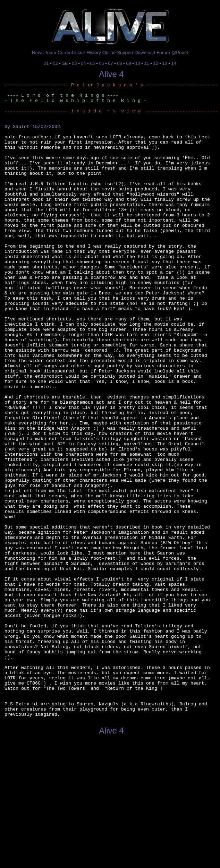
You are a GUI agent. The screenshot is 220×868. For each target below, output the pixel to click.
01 (46, 63)
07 (110, 63)
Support (125, 53)
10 (137, 63)
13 (164, 63)
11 (146, 63)
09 (128, 63)
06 (101, 63)
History (94, 53)
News (38, 53)
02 (55, 63)
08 (119, 63)
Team (50, 53)
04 (83, 63)
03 (74, 63)
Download (145, 53)
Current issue (71, 53)
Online (109, 53)
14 (174, 63)
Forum (163, 53)
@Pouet (180, 53)
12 (155, 63)
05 (92, 63)
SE (65, 63)
